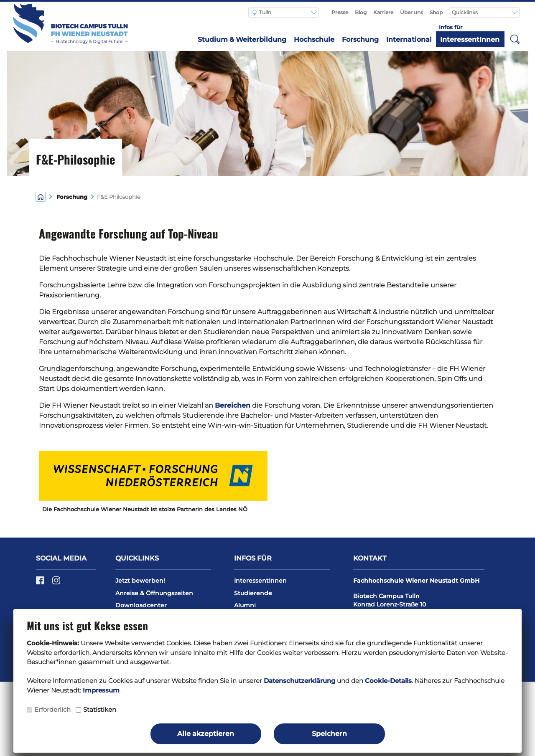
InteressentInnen (470, 39)
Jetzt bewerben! (140, 581)
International (409, 39)
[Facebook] (41, 583)
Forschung (360, 39)
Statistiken (100, 709)
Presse (340, 12)
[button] (515, 39)
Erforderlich (52, 709)
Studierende (253, 593)
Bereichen (233, 405)
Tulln (262, 12)
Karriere (383, 12)
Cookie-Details (388, 681)
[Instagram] (56, 583)
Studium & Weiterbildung (242, 39)
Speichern (329, 734)
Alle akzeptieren (206, 734)
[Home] (41, 196)
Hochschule (314, 39)
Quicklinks (465, 12)
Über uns (411, 12)
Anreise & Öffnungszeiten (154, 593)
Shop (436, 12)
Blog (361, 12)
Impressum (101, 690)
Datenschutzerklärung (299, 681)
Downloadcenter (141, 605)
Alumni (245, 605)
